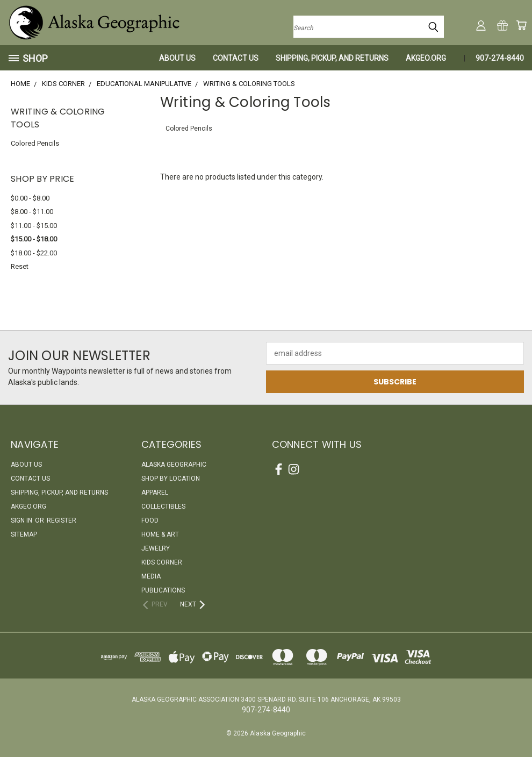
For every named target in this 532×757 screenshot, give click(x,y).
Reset (20, 266)
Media (151, 576)
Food (150, 520)
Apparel (155, 492)
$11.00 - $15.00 (34, 226)
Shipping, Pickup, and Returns (332, 58)
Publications (163, 590)
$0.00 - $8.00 (30, 198)
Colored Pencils (35, 143)
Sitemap (24, 534)
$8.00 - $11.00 (32, 212)
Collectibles (163, 506)
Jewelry (156, 548)
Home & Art (160, 534)
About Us (177, 58)
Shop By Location (171, 479)
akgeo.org (426, 58)
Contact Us (236, 58)
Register (62, 520)
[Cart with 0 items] (521, 25)
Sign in (22, 520)
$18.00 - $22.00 (34, 253)
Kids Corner (162, 562)
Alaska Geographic (174, 465)
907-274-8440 (500, 58)
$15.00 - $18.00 (34, 239)
